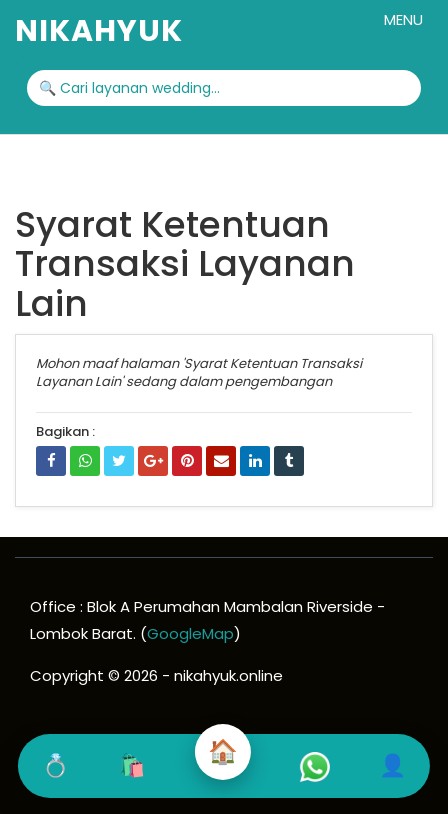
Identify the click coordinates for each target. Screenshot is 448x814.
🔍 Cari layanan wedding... (129, 88)
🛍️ (131, 765)
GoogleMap (190, 633)
